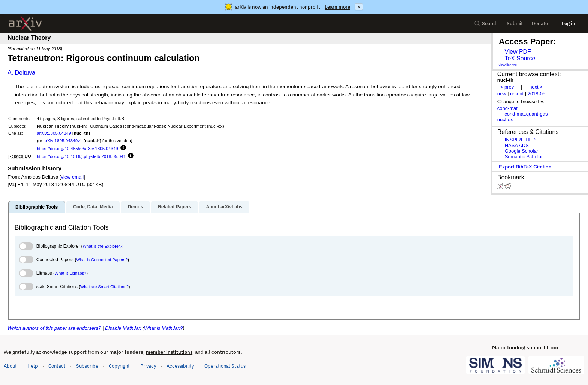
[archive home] (25, 23)
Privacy (148, 366)
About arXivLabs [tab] (224, 207)
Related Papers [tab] (174, 207)
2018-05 (537, 94)
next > (536, 87)
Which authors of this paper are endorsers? (54, 328)
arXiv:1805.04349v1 (63, 141)
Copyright (119, 366)
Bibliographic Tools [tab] (37, 207)
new (502, 94)
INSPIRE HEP (520, 140)
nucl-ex (505, 120)
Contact (57, 366)
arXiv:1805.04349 (54, 133)
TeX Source (520, 58)
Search (486, 23)
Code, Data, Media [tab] (93, 207)
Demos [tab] (135, 207)
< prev (507, 87)
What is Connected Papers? (102, 260)
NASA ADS (517, 145)
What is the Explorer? (103, 246)
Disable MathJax (123, 328)
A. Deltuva (21, 73)
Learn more (337, 7)
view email (72, 177)
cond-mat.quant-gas (526, 114)
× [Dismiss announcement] (359, 7)
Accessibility (180, 366)
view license (508, 65)
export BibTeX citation (525, 167)
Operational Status (225, 366)
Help (33, 366)
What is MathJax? (163, 328)
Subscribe (87, 366)
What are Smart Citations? (104, 287)
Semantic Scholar (524, 157)
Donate (540, 23)
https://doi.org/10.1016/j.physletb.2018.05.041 (81, 156)
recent (517, 94)
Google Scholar (521, 151)
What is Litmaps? (70, 273)
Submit (515, 23)
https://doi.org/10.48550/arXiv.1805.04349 (77, 148)
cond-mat (507, 108)
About (10, 366)
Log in (568, 23)
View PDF (517, 52)
